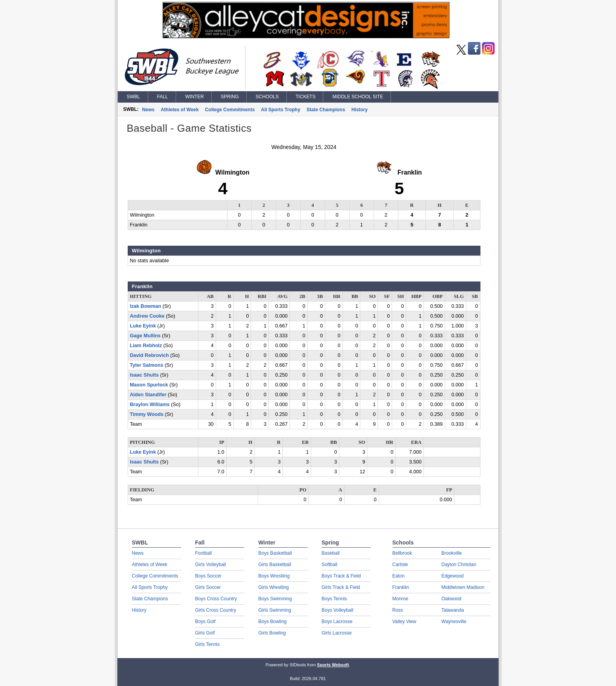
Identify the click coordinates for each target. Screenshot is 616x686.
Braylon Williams (150, 405)
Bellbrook (402, 553)
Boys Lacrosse (337, 622)
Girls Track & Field (341, 587)
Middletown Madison (463, 587)
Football (204, 553)
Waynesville (454, 622)
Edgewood (453, 576)
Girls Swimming (275, 610)
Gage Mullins (145, 336)
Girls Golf (205, 633)
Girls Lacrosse (337, 633)
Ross (398, 610)
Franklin (401, 587)
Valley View (404, 622)
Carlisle (400, 565)
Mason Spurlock (149, 385)
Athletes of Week (180, 110)
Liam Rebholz (146, 346)
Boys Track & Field (341, 576)
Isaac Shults (145, 375)
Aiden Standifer (148, 395)
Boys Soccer (208, 576)
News (148, 110)
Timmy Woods (147, 414)
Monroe (401, 599)
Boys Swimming (275, 599)
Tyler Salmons (147, 365)
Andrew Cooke (147, 316)
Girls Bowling (272, 633)
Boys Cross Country (216, 599)
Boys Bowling (273, 622)
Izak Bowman (146, 306)
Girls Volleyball (211, 565)
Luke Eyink (143, 326)
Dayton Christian (459, 565)
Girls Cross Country (216, 610)
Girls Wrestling (274, 587)
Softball (330, 565)
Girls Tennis (207, 644)
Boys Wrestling (274, 576)
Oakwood (452, 599)
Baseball (331, 553)
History (359, 110)
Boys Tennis (334, 599)
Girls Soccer (208, 587)
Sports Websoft (333, 665)
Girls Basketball (275, 565)
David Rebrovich (149, 355)
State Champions (326, 110)
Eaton (399, 576)
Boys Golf (205, 622)
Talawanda (453, 610)
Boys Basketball (275, 553)
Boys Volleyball (338, 610)
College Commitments (230, 110)
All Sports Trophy (280, 110)
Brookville (452, 553)
